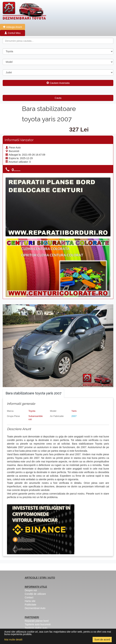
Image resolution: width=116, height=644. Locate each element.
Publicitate (30, 605)
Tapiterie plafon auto (36, 628)
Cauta (58, 98)
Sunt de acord (102, 640)
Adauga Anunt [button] (12, 27)
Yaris (74, 411)
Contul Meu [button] (12, 33)
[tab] (33, 393)
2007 (74, 416)
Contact (29, 597)
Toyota (32, 411)
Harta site (30, 601)
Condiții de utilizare (35, 594)
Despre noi (31, 590)
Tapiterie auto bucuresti (38, 624)
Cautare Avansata (58, 83)
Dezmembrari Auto (35, 608)
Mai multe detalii (13, 640)
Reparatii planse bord (37, 621)
